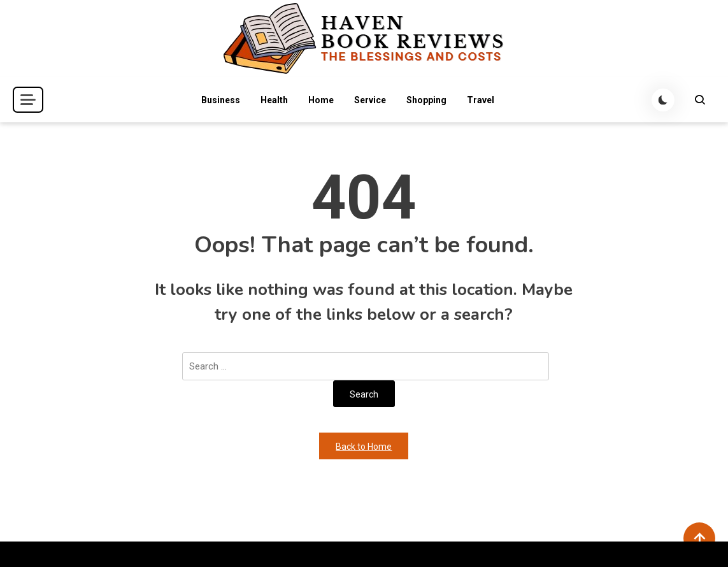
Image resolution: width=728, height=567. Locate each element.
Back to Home (364, 447)
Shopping (426, 100)
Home (321, 100)
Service (370, 100)
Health (274, 100)
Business (221, 100)
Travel (481, 100)
